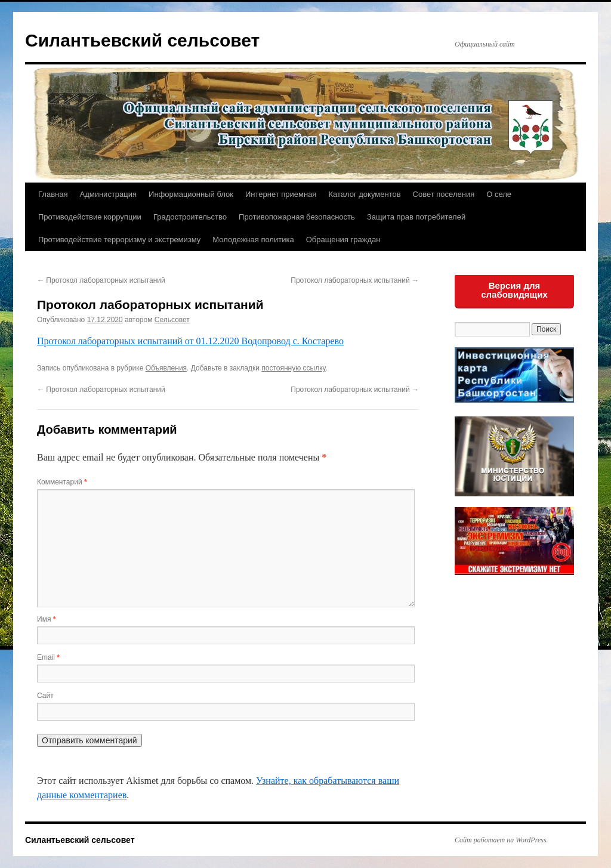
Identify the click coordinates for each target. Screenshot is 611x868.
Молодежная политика (253, 240)
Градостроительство (190, 217)
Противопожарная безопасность (297, 217)
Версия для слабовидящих (514, 290)
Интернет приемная (281, 194)
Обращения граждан (343, 240)
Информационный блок (191, 194)
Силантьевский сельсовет (142, 40)
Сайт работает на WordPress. (502, 840)
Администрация (108, 194)
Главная (53, 194)
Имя (46, 619)
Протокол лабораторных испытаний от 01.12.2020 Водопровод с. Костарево (190, 341)
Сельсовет (172, 320)
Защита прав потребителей (416, 217)
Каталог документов (364, 194)
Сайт (45, 696)
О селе (499, 194)
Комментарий (62, 482)
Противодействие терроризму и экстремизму (119, 240)
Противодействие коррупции (90, 217)
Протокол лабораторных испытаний (101, 280)
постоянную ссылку (293, 368)
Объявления (166, 368)
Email (48, 657)
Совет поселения (444, 194)
